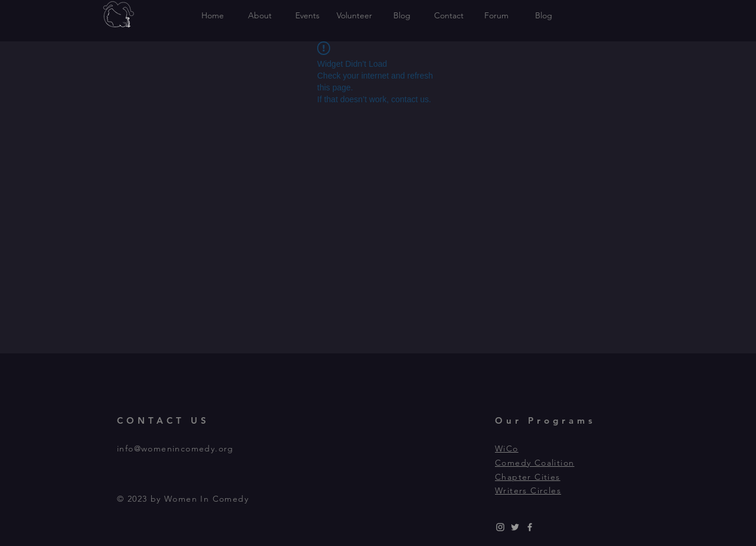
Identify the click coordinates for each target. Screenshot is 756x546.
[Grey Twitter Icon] (515, 527)
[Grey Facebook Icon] (530, 527)
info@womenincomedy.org (175, 448)
